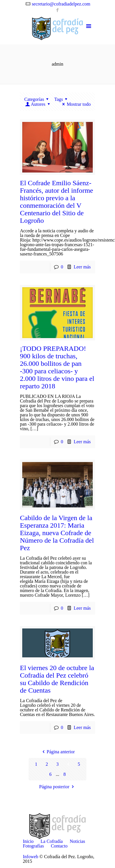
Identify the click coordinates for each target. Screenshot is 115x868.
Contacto (59, 846)
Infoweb (30, 857)
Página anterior (57, 752)
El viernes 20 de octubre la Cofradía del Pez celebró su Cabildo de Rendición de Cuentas (57, 679)
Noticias (77, 841)
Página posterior (58, 787)
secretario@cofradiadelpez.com (61, 4)
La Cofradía (52, 841)
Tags (62, 99)
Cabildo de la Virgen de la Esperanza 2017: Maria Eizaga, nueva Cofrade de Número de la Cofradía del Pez (57, 533)
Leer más (82, 267)
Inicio (28, 841)
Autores (38, 104)
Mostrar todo (76, 104)
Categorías (37, 99)
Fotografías (33, 846)
